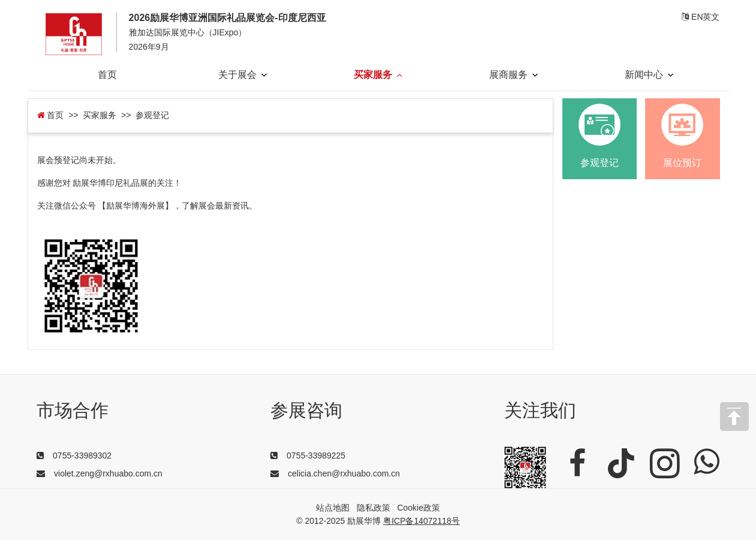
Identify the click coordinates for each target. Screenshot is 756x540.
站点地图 (333, 508)
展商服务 (513, 75)
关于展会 (243, 75)
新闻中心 (649, 75)
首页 (107, 75)
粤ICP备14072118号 (421, 521)
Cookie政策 (418, 508)
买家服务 (378, 75)
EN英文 (701, 17)
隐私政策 (374, 508)
